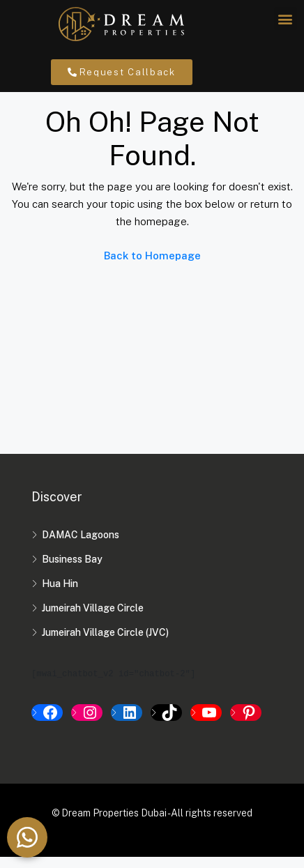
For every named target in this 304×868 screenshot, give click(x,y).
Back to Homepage (152, 267)
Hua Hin (60, 595)
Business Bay (72, 570)
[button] (286, 18)
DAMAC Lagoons (81, 546)
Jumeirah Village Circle (93, 619)
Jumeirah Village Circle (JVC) (105, 644)
